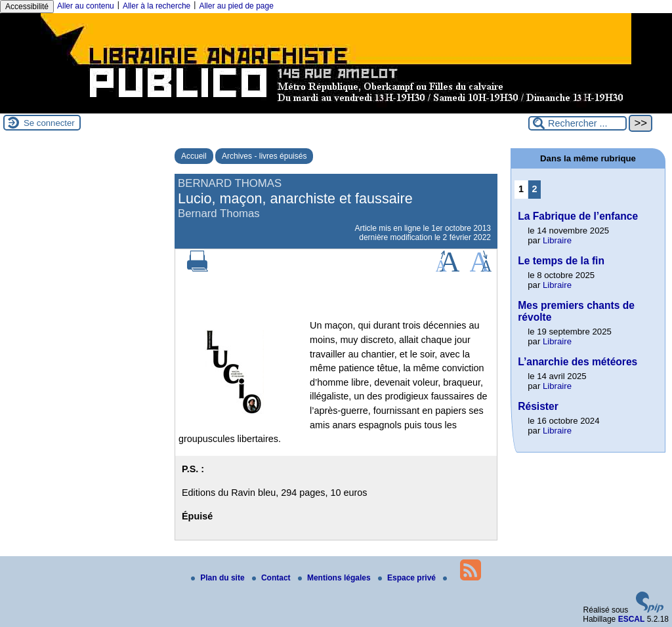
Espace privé (408, 578)
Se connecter (49, 123)
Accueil (194, 156)
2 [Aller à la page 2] (535, 189)
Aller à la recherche (157, 6)
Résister (538, 406)
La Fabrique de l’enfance (578, 216)
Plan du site (219, 578)
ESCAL (632, 619)
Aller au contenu (86, 6)
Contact (272, 578)
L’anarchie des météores (577, 362)
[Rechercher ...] (577, 123)
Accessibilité (27, 7)
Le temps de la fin (561, 261)
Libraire (557, 240)
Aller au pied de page (236, 6)
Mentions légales (335, 578)
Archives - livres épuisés (264, 156)
